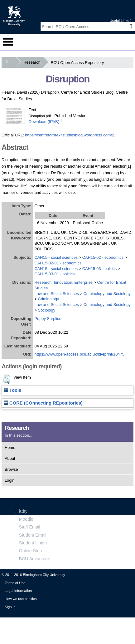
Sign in (10, 607)
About (10, 458)
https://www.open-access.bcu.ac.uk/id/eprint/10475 (80, 354)
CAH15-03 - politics (99, 269)
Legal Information (18, 591)
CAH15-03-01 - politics (55, 274)
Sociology (47, 310)
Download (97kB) (44, 122)
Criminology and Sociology (107, 294)
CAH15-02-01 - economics (58, 263)
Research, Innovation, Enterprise (64, 282)
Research (33, 62)
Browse (11, 469)
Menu (8, 42)
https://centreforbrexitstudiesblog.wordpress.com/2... (71, 135)
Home (10, 447)
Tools (12, 390)
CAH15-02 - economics (103, 257)
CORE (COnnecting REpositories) (43, 403)
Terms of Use (15, 583)
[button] (7, 379)
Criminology (49, 299)
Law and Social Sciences (57, 294)
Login (10, 480)
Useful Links (120, 21)
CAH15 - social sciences (56, 257)
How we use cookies (21, 599)
